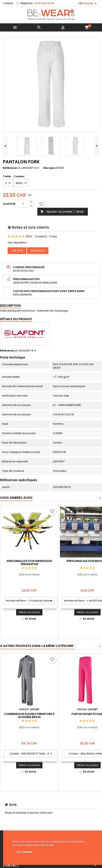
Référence (10, 168)
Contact (8, 3)
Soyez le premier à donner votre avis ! (29, 813)
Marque (49, 168)
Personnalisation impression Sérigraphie (29, 563)
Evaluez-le (38, 251)
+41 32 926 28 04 (44, 3)
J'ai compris (24, 852)
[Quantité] (23, 204)
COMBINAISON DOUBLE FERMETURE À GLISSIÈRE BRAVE (29, 715)
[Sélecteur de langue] (88, 3)
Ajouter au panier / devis (62, 212)
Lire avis (17, 251)
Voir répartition (17, 243)
